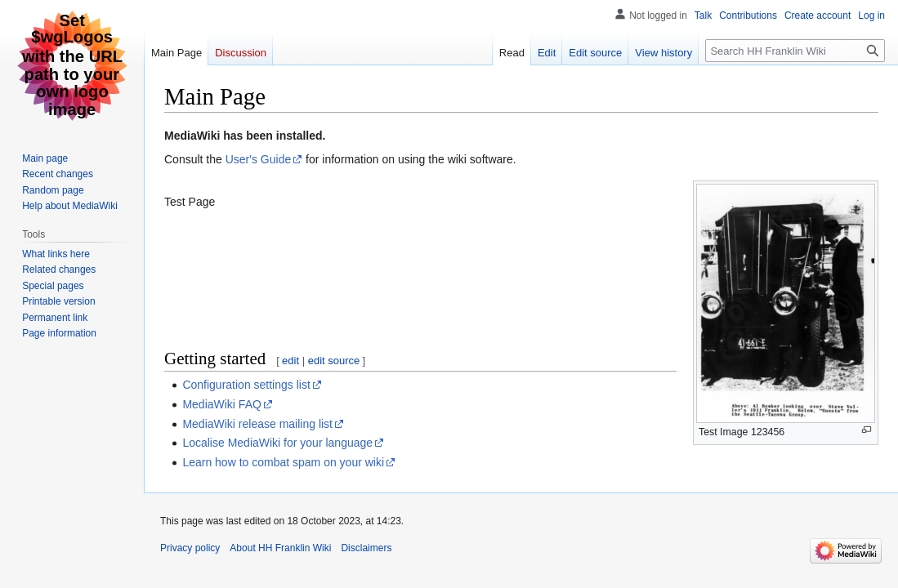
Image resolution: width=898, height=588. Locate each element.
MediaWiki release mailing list (257, 424)
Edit (547, 53)
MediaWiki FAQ (221, 404)
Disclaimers (366, 548)
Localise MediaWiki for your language (277, 443)
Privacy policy (190, 548)
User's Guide (258, 159)
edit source (334, 361)
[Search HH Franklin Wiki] (795, 51)
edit (290, 361)
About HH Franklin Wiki (280, 548)
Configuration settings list (246, 385)
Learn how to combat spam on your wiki (283, 462)
